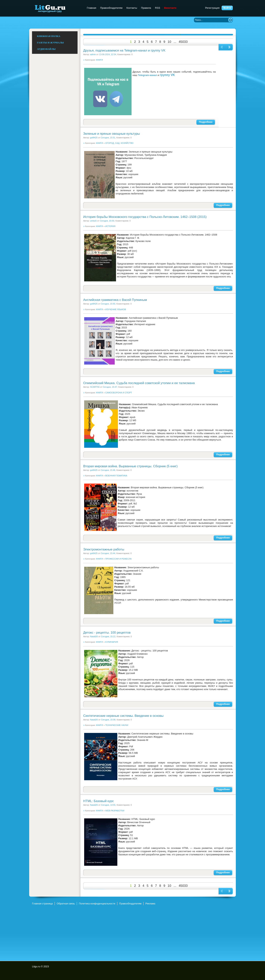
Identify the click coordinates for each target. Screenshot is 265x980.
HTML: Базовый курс (99, 801)
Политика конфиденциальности (97, 904)
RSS (158, 8)
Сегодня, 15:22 (108, 636)
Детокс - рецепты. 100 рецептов (107, 633)
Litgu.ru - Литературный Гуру (57, 8)
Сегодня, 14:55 (108, 805)
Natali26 (94, 636)
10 (169, 42)
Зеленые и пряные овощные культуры (112, 134)
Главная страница (42, 904)
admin (93, 54)
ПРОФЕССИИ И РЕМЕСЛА (118, 559)
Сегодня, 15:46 (108, 470)
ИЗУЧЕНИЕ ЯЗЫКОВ (116, 309)
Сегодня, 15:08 (108, 720)
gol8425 (94, 138)
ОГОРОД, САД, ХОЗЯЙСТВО (119, 143)
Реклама (150, 904)
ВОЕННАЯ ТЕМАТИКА (116, 476)
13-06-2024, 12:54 (108, 54)
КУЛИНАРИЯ (112, 642)
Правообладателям (111, 8)
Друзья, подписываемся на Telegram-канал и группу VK (124, 50)
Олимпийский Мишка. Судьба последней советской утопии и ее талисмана (139, 383)
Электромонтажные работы (104, 549)
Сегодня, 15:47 (110, 387)
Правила (146, 8)
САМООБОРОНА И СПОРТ (118, 393)
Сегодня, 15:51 (108, 138)
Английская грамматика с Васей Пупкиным (115, 300)
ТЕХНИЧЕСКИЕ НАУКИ (117, 725)
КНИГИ (100, 60)
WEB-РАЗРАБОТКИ (115, 811)
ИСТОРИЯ (110, 226)
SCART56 (95, 387)
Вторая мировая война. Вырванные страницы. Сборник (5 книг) (130, 466)
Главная (91, 8)
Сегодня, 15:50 (107, 221)
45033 (183, 42)
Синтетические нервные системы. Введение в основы (123, 716)
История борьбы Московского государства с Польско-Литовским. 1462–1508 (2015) (145, 217)
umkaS (93, 221)
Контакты (132, 8)
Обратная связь (66, 904)
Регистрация (212, 8)
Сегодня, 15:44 (108, 553)
